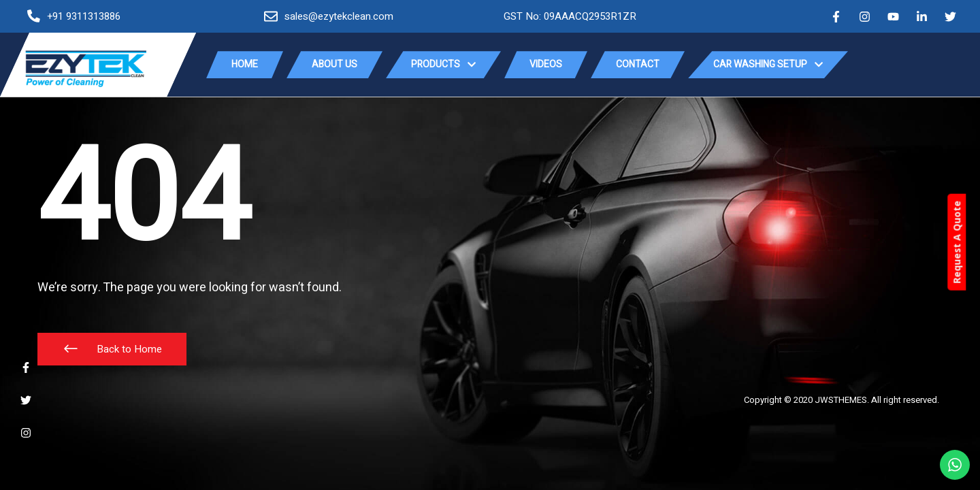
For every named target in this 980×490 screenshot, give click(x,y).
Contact (638, 64)
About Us (334, 64)
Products (443, 65)
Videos (546, 64)
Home (245, 64)
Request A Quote (970, 243)
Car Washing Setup (768, 65)
